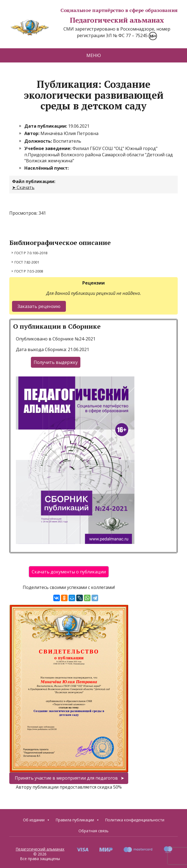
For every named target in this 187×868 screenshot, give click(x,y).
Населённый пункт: (46, 168)
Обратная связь (93, 831)
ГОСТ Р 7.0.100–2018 (31, 253)
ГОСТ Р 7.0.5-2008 (29, 271)
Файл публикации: (34, 181)
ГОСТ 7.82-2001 (27, 262)
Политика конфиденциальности (135, 820)
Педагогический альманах (87, 20)
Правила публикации (78, 820)
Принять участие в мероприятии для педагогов (66, 778)
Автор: (32, 133)
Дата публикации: (46, 126)
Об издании (36, 820)
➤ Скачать (23, 187)
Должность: (39, 141)
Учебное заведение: (48, 148)
